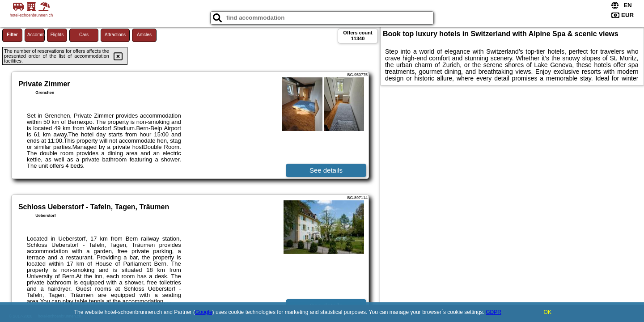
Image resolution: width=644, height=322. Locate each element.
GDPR (494, 312)
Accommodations (36, 35)
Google (204, 312)
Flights (57, 35)
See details (326, 170)
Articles (144, 35)
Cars (84, 35)
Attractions (115, 35)
